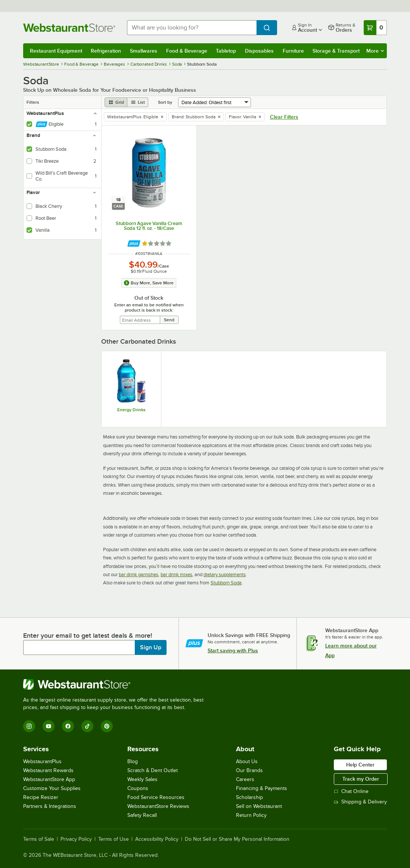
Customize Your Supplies (52, 788)
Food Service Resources (156, 797)
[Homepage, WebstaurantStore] (69, 28)
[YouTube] (49, 726)
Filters (33, 102)
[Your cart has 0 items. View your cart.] (375, 28)
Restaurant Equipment (56, 51)
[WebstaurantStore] (117, 684)
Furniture (293, 51)
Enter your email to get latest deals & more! (88, 636)
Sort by (165, 102)
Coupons (138, 788)
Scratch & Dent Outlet (153, 770)
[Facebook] (68, 726)
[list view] (138, 102)
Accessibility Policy (157, 839)
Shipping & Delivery (360, 802)
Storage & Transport (336, 51)
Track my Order (361, 779)
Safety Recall (142, 815)
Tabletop (226, 51)
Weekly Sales (142, 779)
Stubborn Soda (226, 583)
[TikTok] (87, 726)
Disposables (259, 51)
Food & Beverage (187, 51)
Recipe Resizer (41, 797)
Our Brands (249, 770)
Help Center (360, 765)
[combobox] (192, 28)
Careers (245, 779)
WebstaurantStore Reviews (158, 806)
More (375, 51)
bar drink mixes (176, 574)
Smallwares (144, 51)
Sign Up (151, 647)
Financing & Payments (262, 788)
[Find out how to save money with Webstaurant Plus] (134, 243)
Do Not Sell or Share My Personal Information (237, 839)
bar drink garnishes (139, 574)
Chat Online (351, 791)
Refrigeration (106, 51)
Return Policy (251, 815)
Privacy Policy (76, 839)
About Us (247, 761)
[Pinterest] (107, 726)
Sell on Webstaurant (259, 806)
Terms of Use (114, 839)
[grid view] (116, 102)
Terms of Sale (39, 839)
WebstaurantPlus (42, 761)
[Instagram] (29, 726)
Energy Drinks (131, 410)
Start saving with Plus (233, 650)
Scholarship (249, 797)
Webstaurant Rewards (48, 770)
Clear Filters (284, 117)
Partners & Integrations (50, 806)
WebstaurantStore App (49, 779)
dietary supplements (225, 574)
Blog (133, 761)
